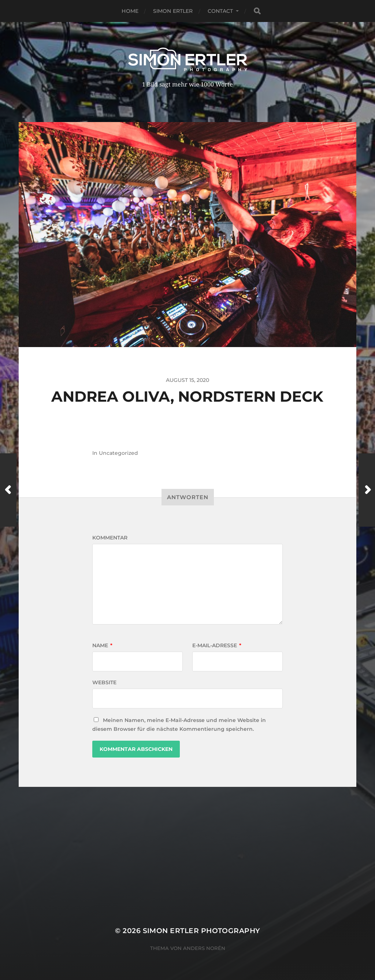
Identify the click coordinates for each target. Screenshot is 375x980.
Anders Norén (204, 948)
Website (104, 682)
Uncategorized (118, 453)
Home (130, 11)
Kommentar (110, 538)
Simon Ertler (173, 11)
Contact (220, 11)
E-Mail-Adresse (217, 645)
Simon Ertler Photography (201, 931)
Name (102, 645)
